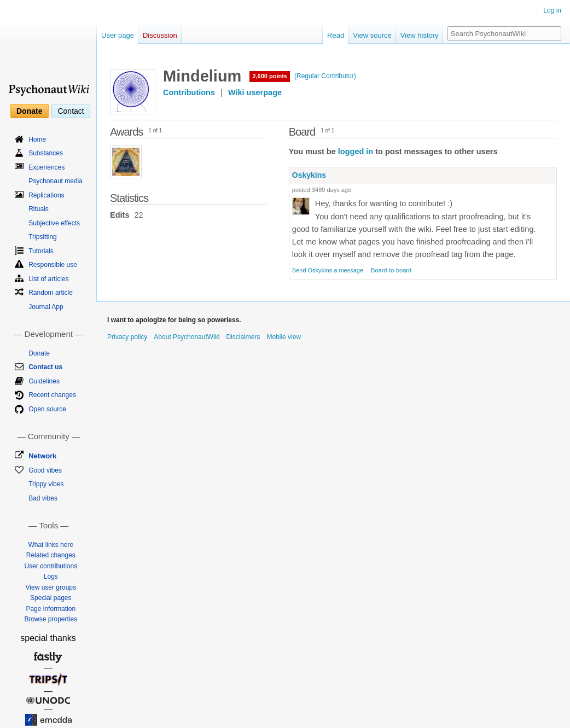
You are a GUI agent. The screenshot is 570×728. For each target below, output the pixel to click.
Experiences (46, 167)
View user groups (51, 587)
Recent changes (52, 395)
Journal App (46, 307)
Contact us (45, 367)
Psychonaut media (56, 181)
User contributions (51, 566)
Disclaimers (243, 337)
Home (37, 139)
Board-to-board (391, 270)
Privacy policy (127, 337)
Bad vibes (43, 498)
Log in (552, 10)
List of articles (48, 279)
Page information (51, 609)
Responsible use (53, 265)
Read (336, 35)
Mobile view (284, 337)
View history (420, 35)
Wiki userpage (255, 92)
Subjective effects (54, 223)
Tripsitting (43, 237)
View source (372, 35)
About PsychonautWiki (187, 337)
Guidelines (44, 381)
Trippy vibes (46, 484)
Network (42, 456)
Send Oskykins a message (328, 270)
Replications (46, 195)
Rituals (39, 209)
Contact (71, 111)
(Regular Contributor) (325, 76)
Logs (51, 576)
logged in (356, 152)
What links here (51, 545)
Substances (46, 153)
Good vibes (45, 470)
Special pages (51, 598)
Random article (51, 293)
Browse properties (51, 619)
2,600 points (270, 76)
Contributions (189, 92)
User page (118, 35)
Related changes (51, 555)
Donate (29, 111)
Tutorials (41, 251)
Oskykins (309, 175)
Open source (47, 409)
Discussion (160, 35)
